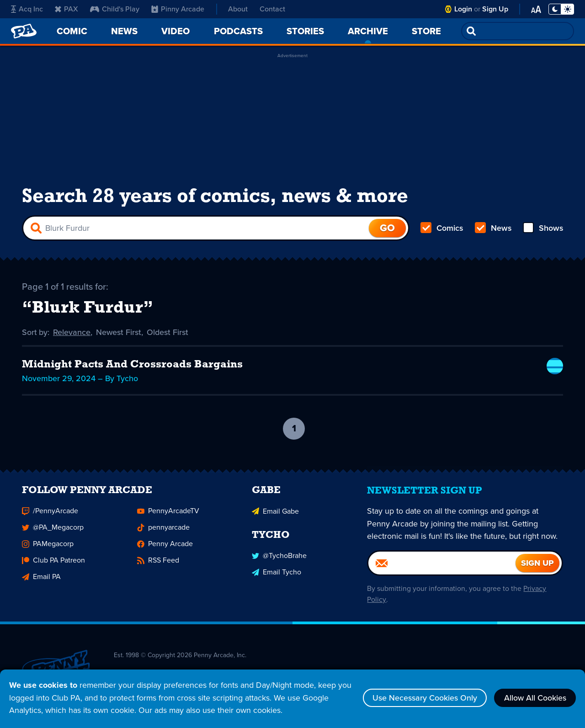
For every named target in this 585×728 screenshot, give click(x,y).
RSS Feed (158, 566)
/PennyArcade (50, 516)
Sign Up (495, 9)
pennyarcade (163, 533)
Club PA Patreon (53, 566)
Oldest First (168, 333)
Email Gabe (275, 516)
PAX (66, 9)
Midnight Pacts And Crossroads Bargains (133, 366)
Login (463, 9)
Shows (543, 228)
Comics (442, 228)
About (238, 9)
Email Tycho (277, 577)
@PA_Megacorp (53, 533)
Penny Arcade (165, 549)
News (493, 228)
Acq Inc (27, 9)
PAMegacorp (48, 549)
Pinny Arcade (178, 9)
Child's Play (115, 9)
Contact (272, 9)
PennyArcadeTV (168, 516)
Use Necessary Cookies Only (424, 698)
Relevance (72, 333)
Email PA (41, 582)
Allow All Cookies (535, 698)
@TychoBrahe (279, 561)
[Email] (442, 569)
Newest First (119, 333)
